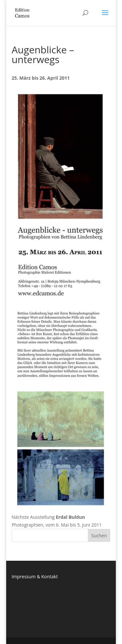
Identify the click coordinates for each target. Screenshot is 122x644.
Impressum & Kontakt (35, 577)
